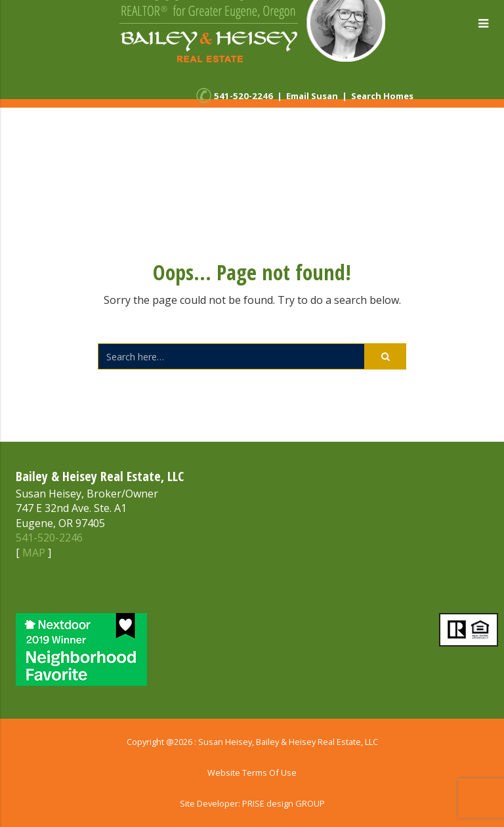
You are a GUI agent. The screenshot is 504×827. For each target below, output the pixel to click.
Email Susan (312, 96)
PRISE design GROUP (283, 803)
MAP (34, 553)
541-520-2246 (243, 96)
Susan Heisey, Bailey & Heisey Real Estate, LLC (288, 742)
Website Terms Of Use (252, 773)
